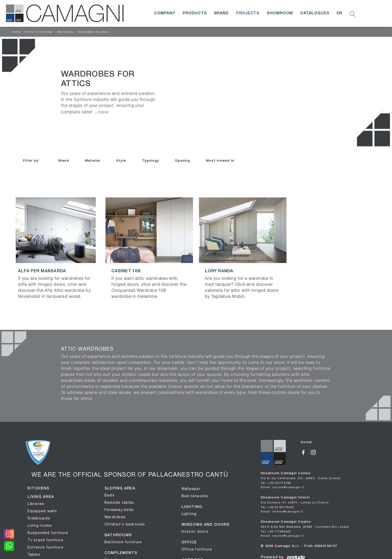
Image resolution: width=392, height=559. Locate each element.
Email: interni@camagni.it (282, 511)
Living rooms (40, 525)
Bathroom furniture (123, 542)
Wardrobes (65, 32)
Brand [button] (64, 161)
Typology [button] (150, 161)
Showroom (280, 13)
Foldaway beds (119, 510)
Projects (248, 13)
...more (101, 112)
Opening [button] (182, 161)
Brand (221, 13)
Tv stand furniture (45, 540)
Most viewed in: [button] (221, 161)
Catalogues (315, 13)
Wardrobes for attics (94, 32)
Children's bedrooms (125, 524)
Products (195, 13)
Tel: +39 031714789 (276, 483)
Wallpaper (191, 489)
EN (340, 13)
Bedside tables (119, 502)
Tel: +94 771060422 (276, 531)
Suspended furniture (48, 533)
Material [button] (93, 161)
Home (16, 32)
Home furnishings (39, 32)
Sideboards (39, 518)
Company (165, 13)
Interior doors (195, 531)
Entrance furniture (45, 547)
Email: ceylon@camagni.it (282, 536)
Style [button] (121, 161)
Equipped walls (42, 511)
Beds (109, 495)
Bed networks (195, 496)
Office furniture (197, 549)
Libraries (36, 504)
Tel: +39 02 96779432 (277, 507)
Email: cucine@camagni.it (282, 487)
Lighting (189, 514)
